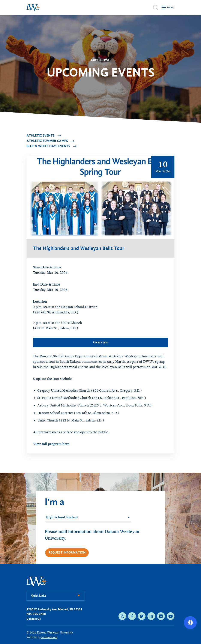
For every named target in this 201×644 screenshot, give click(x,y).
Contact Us (34, 619)
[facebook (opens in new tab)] (132, 616)
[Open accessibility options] (190, 623)
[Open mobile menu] (168, 8)
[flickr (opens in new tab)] (161, 616)
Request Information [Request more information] (67, 553)
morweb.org (49, 637)
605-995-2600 (36, 614)
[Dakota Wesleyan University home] (33, 8)
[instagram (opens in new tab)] (122, 616)
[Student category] (88, 517)
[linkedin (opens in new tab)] (151, 616)
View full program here (51, 444)
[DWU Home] (36, 581)
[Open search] (156, 8)
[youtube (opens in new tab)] (171, 616)
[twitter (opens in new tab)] (142, 616)
